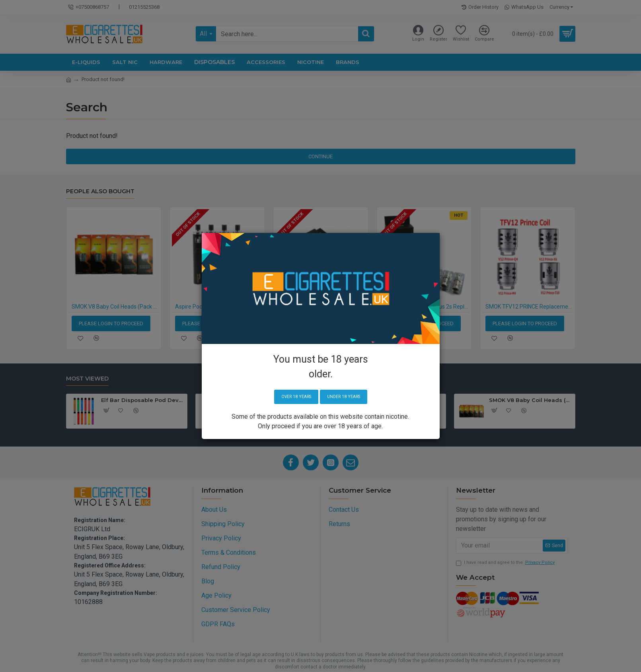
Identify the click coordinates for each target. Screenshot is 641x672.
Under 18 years (347, 397)
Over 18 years (293, 397)
